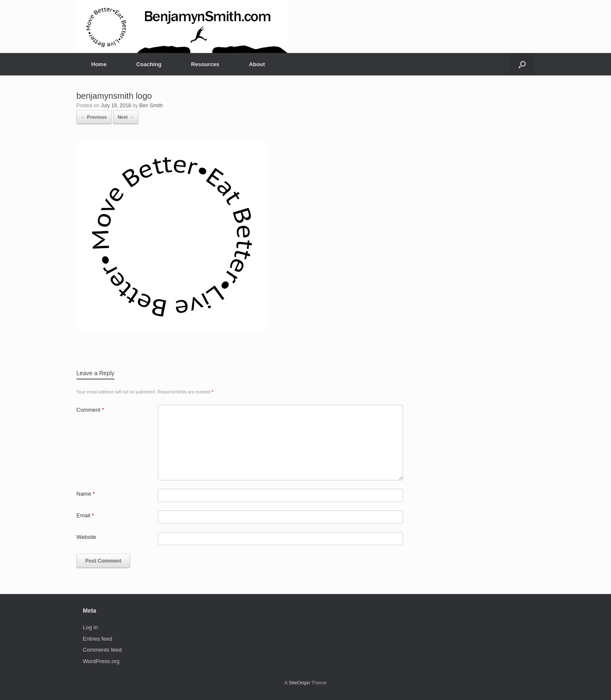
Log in (90, 627)
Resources (205, 64)
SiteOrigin (299, 683)
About (257, 64)
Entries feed (97, 639)
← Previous (94, 117)
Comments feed (102, 650)
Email (85, 515)
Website (86, 537)
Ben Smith (151, 106)
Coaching (149, 64)
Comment (90, 410)
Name (85, 494)
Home (99, 64)
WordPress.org (101, 661)
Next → (126, 117)
